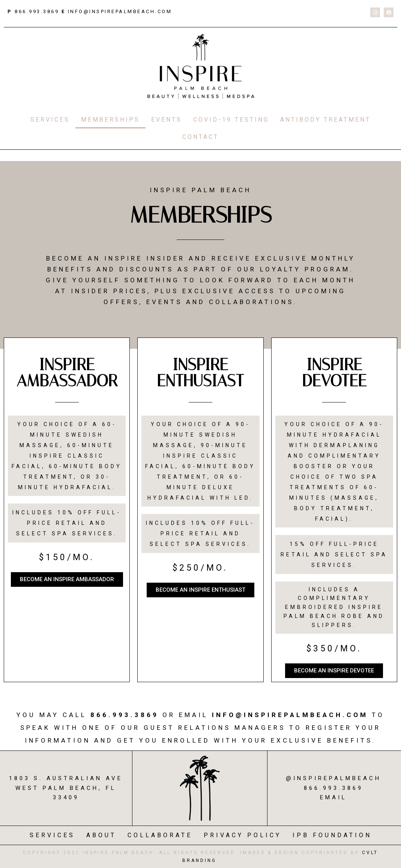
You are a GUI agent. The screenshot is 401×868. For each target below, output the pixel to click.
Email (333, 797)
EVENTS (167, 120)
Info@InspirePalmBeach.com (290, 715)
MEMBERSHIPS (110, 120)
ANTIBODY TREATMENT (325, 120)
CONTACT (200, 137)
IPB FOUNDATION (332, 835)
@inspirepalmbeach (333, 778)
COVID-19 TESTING (231, 120)
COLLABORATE (160, 835)
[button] (67, 579)
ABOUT (101, 835)
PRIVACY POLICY (243, 835)
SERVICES (50, 120)
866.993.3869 (36, 11)
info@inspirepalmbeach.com (120, 11)
